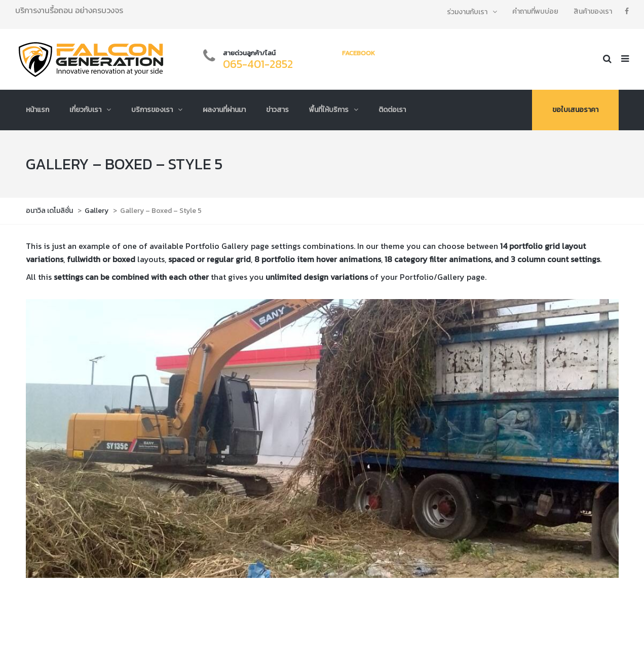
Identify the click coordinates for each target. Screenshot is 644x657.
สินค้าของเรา (593, 11)
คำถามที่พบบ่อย (535, 11)
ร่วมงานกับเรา (467, 12)
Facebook (358, 53)
